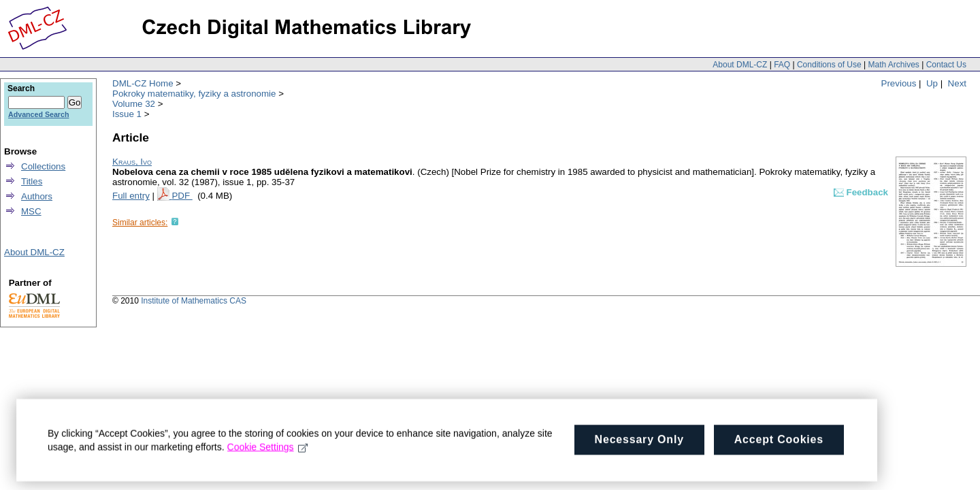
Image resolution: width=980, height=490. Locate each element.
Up (932, 83)
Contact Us (946, 65)
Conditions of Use (829, 65)
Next (957, 83)
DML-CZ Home (143, 83)
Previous (899, 83)
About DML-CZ (740, 65)
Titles (32, 181)
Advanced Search (38, 114)
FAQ (782, 65)
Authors (37, 196)
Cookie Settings (268, 453)
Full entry (131, 196)
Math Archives (893, 65)
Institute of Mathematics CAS (194, 301)
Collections (43, 166)
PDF (182, 196)
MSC (31, 211)
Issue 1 (127, 114)
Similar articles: (140, 223)
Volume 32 (134, 104)
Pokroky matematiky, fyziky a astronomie (194, 94)
